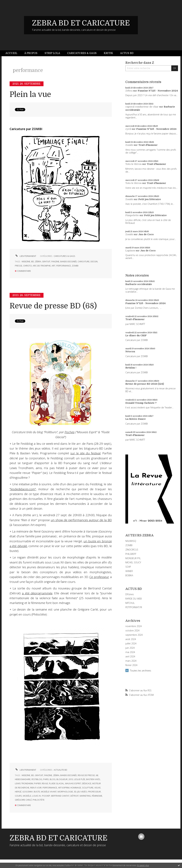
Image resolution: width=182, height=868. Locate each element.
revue (45, 783)
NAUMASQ (131, 541)
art (53, 266)
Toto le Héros (133, 164)
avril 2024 (130, 657)
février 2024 (131, 665)
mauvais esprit (73, 783)
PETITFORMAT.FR (134, 607)
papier (37, 783)
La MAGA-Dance (136, 419)
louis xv (37, 796)
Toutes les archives (141, 670)
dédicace (87, 783)
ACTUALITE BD (60, 770)
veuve (97, 788)
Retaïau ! (131, 368)
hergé (18, 792)
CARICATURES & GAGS (64, 256)
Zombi (129, 145)
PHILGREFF (131, 554)
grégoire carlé (23, 800)
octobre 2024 (132, 631)
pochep (46, 796)
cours (18, 796)
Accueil (11, 53)
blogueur (62, 779)
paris (46, 779)
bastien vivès (93, 779)
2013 (71, 779)
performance (64, 266)
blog (53, 779)
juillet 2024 (131, 644)
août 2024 (131, 639)
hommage (76, 788)
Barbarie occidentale (139, 284)
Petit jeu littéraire (150, 199)
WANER (129, 571)
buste (37, 792)
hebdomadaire (23, 779)
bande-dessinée (69, 261)
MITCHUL (130, 603)
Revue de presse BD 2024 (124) (145, 384)
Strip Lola (52, 53)
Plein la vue (30, 94)
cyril (128, 129)
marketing (85, 796)
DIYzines (130, 594)
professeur (94, 792)
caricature (84, 261)
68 (97, 775)
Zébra (129, 91)
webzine (26, 261)
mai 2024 (130, 652)
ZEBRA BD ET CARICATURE (81, 23)
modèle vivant (49, 792)
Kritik (108, 53)
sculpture (88, 788)
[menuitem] (13, 53)
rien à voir (36, 788)
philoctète (39, 800)
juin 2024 (130, 648)
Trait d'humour (148, 145)
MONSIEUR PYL (133, 558)
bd (33, 261)
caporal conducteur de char (142, 107)
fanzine (55, 261)
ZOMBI (129, 545)
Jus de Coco (146, 234)
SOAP (128, 567)
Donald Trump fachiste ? (141, 403)
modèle (27, 796)
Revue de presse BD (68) (53, 306)
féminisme (97, 796)
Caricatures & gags (82, 53)
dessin (94, 261)
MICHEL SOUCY (133, 562)
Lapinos (130, 251)
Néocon (130, 351)
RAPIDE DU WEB (134, 599)
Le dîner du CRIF (136, 335)
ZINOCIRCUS (132, 550)
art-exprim (64, 788)
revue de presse (86, 775)
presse (19, 266)
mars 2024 (131, 661)
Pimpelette (132, 215)
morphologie (65, 792)
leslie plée (80, 779)
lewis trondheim (24, 783)
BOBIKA (129, 575)
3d (75, 792)
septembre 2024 (134, 635)
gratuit (46, 261)
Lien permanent (26, 256)
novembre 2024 (134, 626)
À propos (31, 53)
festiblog (37, 779)
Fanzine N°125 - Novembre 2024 (158, 91)
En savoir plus (143, 865)
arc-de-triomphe (42, 266)
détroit (75, 796)
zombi (75, 266)
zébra (38, 261)
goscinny (28, 792)
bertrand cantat (60, 796)
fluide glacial (57, 783)
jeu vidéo (82, 792)
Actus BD (127, 53)
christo (28, 266)
